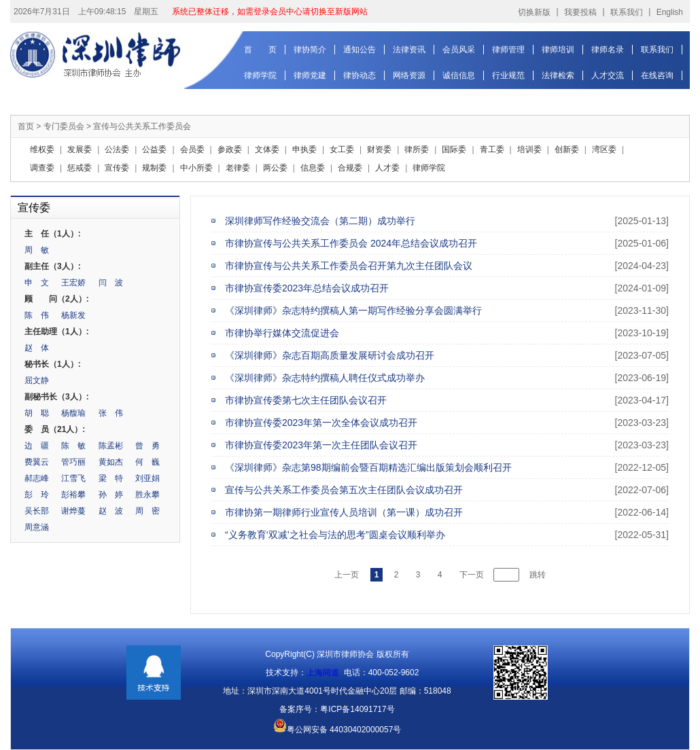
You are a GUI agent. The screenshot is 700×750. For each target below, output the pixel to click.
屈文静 (37, 380)
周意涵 (37, 527)
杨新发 (73, 315)
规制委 (154, 168)
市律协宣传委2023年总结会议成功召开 (307, 288)
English (670, 12)
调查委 (42, 168)
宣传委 (117, 168)
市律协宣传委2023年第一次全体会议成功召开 (321, 423)
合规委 (350, 168)
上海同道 (323, 673)
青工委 (492, 149)
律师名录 (608, 50)
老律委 (238, 168)
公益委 (154, 149)
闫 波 (111, 283)
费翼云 (37, 462)
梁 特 (111, 478)
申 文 (37, 283)
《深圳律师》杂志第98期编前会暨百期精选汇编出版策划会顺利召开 (368, 467)
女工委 (342, 149)
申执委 (304, 149)
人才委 (387, 168)
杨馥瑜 (73, 413)
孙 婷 (111, 495)
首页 (26, 126)
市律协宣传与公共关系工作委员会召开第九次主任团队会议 (349, 266)
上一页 (347, 575)
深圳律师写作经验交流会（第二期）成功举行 (320, 221)
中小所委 (196, 168)
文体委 (267, 149)
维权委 (42, 149)
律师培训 (558, 50)
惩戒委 (80, 168)
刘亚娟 (147, 478)
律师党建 (310, 75)
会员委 (192, 149)
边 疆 (37, 446)
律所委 (417, 149)
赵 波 (111, 511)
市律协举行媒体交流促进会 (282, 333)
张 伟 (111, 413)
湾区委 (604, 149)
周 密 (147, 511)
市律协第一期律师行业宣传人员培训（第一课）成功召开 (344, 512)
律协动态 (360, 75)
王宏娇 (73, 283)
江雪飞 (73, 478)
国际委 (454, 149)
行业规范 (508, 75)
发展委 (80, 149)
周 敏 (37, 250)
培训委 (529, 149)
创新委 (567, 149)
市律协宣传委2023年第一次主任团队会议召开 (321, 445)
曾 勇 (147, 446)
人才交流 (608, 75)
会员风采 (459, 50)
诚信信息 (459, 75)
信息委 (313, 168)
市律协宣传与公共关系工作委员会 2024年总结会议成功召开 (351, 243)
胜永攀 (147, 495)
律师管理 (508, 50)
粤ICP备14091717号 (357, 709)
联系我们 (627, 12)
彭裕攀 (73, 495)
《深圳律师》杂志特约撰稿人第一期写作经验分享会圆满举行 (353, 310)
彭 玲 (37, 495)
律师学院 (260, 75)
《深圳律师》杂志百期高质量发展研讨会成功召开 (330, 355)
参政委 (230, 149)
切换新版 (534, 12)
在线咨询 (657, 75)
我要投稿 (580, 12)
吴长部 (37, 511)
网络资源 (409, 75)
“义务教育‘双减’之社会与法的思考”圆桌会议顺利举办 (335, 535)
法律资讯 (409, 50)
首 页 (260, 50)
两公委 (275, 168)
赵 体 (37, 348)
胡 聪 (37, 413)
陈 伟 (37, 315)
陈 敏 (73, 446)
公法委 (117, 149)
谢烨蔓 (73, 511)
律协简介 (310, 50)
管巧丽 (73, 462)
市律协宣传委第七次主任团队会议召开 (306, 400)
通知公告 (360, 50)
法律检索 (558, 75)
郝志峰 (37, 478)
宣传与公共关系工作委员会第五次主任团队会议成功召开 (344, 490)
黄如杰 (111, 462)
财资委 (379, 149)
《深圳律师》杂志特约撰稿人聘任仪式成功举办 (325, 378)
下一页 (472, 575)
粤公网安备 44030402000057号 (337, 730)
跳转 (538, 575)
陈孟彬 (111, 446)
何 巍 (147, 462)
